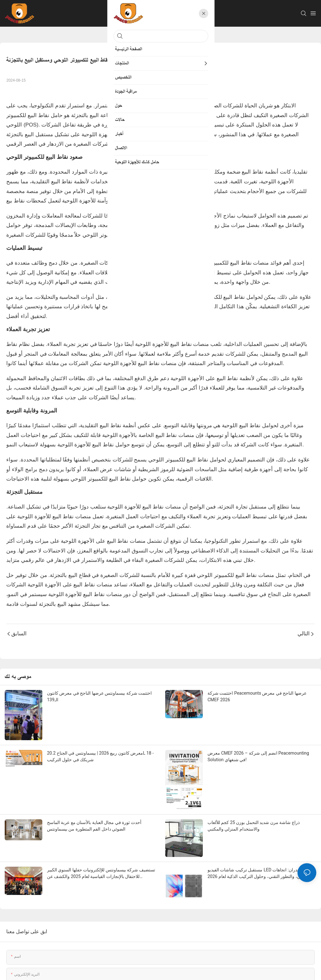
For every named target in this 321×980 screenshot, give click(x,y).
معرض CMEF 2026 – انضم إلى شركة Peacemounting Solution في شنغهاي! (258, 756)
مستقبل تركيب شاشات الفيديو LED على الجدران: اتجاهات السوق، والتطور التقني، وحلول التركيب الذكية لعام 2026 (260, 873)
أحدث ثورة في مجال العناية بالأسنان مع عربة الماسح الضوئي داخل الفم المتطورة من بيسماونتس (94, 826)
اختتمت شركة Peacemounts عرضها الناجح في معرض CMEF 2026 (257, 696)
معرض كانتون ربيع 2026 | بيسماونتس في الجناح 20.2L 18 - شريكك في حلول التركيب (100, 756)
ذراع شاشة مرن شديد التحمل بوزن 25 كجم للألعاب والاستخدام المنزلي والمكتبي (254, 826)
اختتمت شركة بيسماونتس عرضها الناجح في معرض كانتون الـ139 (99, 696)
